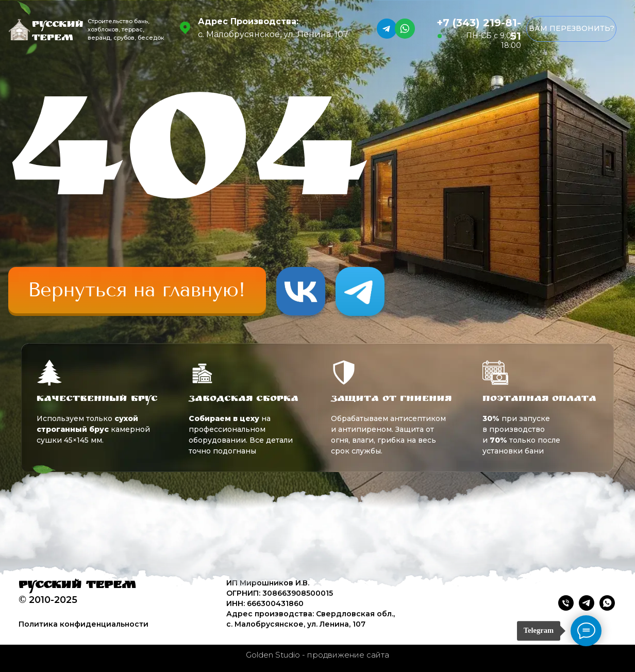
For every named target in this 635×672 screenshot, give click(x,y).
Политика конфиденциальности (83, 624)
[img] (137, 290)
